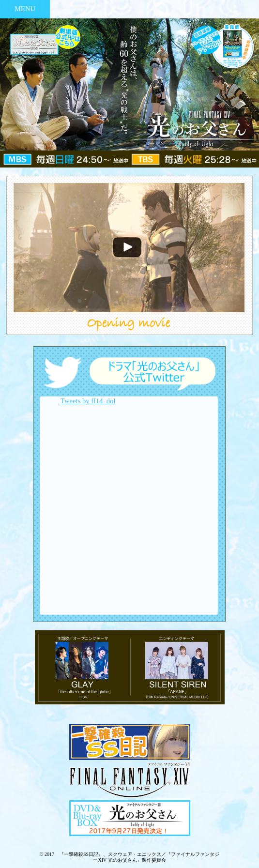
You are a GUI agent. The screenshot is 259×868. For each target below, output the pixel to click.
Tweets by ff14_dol (88, 401)
